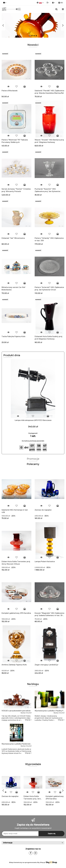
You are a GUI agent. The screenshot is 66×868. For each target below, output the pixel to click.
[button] (61, 3)
